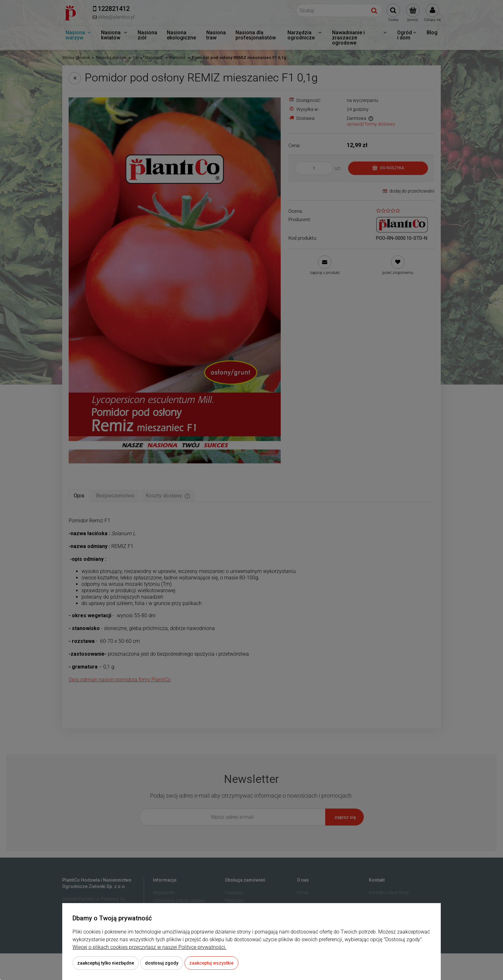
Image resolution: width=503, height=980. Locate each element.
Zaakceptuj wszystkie (211, 963)
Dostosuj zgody (162, 963)
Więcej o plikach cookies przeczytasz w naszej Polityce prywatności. (149, 947)
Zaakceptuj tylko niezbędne (106, 963)
